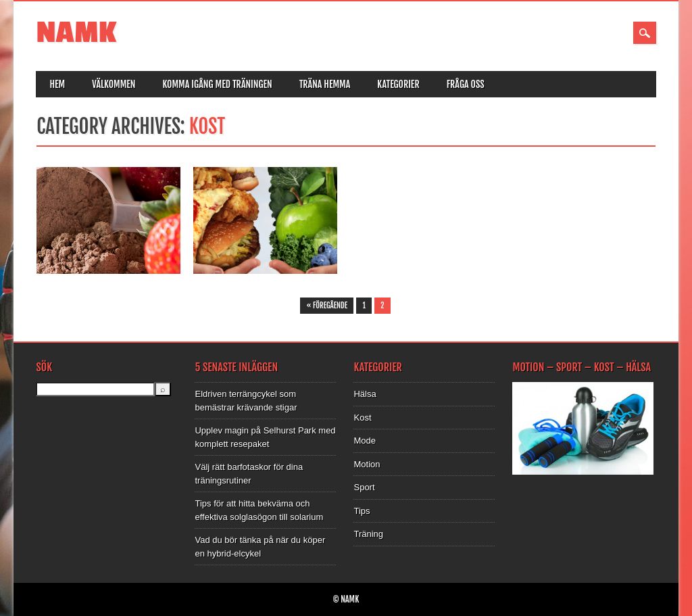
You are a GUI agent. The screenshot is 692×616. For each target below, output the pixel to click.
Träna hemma (325, 84)
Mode (365, 441)
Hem (57, 84)
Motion (367, 464)
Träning (368, 534)
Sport (364, 487)
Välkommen (114, 84)
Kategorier (398, 84)
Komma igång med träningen (217, 84)
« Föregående (327, 306)
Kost (362, 418)
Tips (362, 511)
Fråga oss (466, 84)
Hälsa (365, 394)
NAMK (76, 33)
